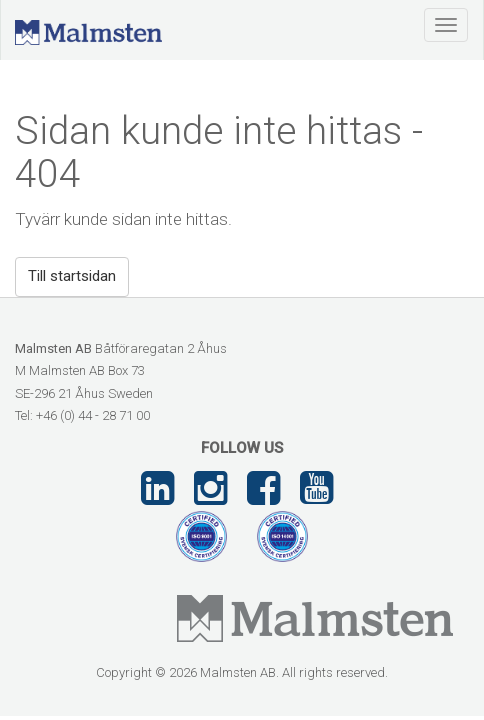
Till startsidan (72, 276)
